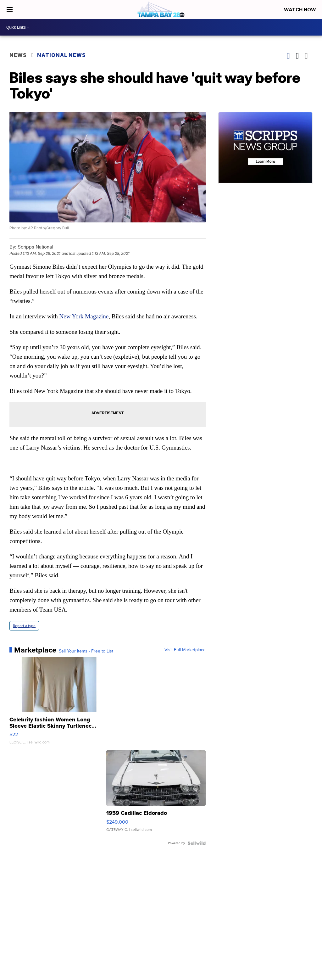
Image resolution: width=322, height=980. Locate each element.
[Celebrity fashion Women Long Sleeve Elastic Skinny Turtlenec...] (59, 704)
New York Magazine (84, 316)
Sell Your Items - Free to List (86, 651)
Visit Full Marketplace (185, 650)
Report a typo (24, 626)
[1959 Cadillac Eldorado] (156, 794)
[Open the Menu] (10, 9)
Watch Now (301, 10)
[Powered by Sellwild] (197, 843)
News (18, 55)
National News (61, 55)
